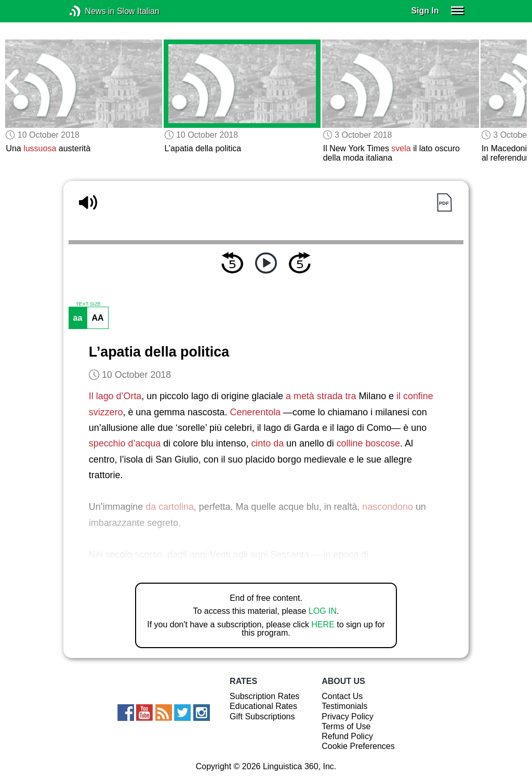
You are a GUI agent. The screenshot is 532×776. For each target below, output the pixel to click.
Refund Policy (347, 736)
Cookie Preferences (358, 746)
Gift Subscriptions (262, 716)
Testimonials (344, 706)
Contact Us (342, 696)
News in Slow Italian (91, 11)
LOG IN (323, 611)
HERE (323, 624)
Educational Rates (263, 706)
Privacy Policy (348, 716)
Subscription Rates (264, 696)
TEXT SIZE (88, 304)
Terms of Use (346, 726)
